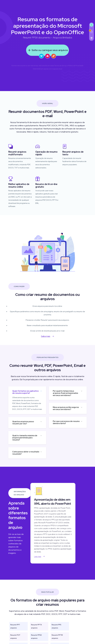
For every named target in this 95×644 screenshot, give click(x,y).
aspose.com (48, 69)
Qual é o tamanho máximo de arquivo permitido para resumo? (22, 438)
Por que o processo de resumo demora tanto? (69, 422)
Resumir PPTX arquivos (36, 629)
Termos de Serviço (61, 66)
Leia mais (42, 556)
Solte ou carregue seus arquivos (47, 50)
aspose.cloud (58, 69)
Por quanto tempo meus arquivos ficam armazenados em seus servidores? (68, 393)
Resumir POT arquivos (15, 639)
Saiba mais (45, 336)
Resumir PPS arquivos (56, 629)
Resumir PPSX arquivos (36, 639)
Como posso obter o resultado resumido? (23, 453)
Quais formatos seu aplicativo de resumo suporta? (23, 392)
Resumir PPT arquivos (15, 629)
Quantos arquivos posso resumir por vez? (20, 423)
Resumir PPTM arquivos (57, 639)
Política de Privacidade (76, 66)
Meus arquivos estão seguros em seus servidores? (69, 408)
